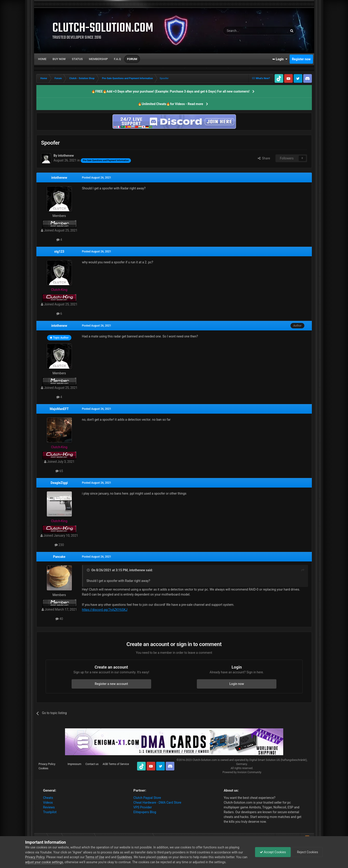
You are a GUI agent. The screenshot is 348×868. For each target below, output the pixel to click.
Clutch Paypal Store (147, 798)
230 (59, 545)
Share (264, 158)
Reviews (49, 807)
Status (77, 59)
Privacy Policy (47, 764)
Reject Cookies (307, 852)
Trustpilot (50, 812)
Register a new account (111, 684)
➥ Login (280, 59)
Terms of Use (95, 857)
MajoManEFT (59, 409)
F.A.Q (117, 59)
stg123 (59, 252)
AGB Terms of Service (116, 764)
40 (59, 619)
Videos (48, 803)
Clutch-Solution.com (205, 760)
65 (59, 471)
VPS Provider (143, 807)
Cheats (48, 798)
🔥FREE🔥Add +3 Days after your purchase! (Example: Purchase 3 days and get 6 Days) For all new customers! (170, 91)
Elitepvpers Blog (145, 812)
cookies (162, 857)
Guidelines (124, 857)
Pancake (59, 557)
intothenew (59, 178)
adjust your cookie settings (44, 862)
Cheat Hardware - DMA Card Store (157, 803)
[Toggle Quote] (89, 570)
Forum (132, 59)
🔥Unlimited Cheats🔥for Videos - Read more (170, 104)
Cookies (44, 768)
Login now (237, 684)
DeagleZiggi (59, 483)
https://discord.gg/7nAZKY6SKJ (105, 610)
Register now (301, 59)
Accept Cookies (273, 852)
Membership (98, 59)
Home (42, 59)
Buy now (59, 59)
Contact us (92, 764)
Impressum (74, 764)
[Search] (245, 31)
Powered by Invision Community (242, 772)
